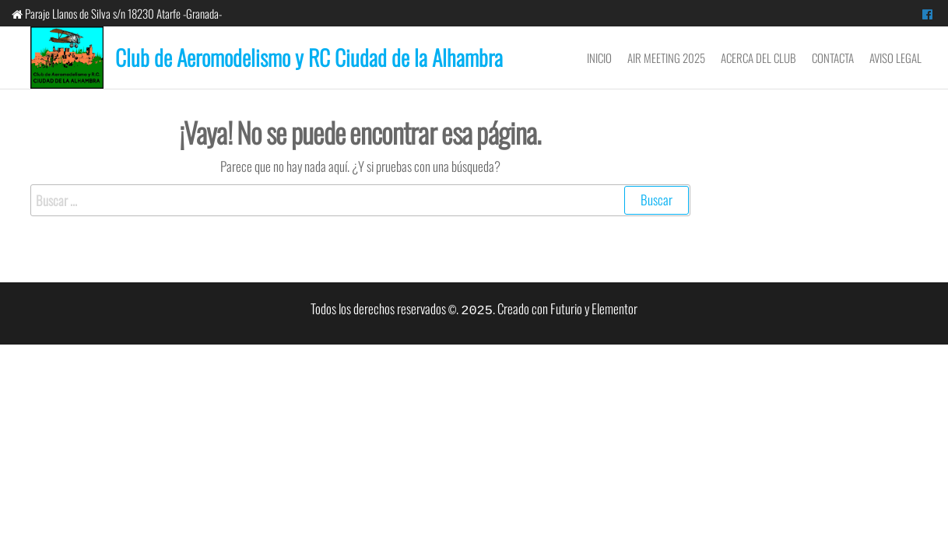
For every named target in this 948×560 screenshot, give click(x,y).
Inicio (599, 58)
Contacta (833, 58)
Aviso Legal (895, 58)
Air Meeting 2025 (666, 58)
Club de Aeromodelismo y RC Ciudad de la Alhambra (309, 57)
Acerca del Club (758, 58)
